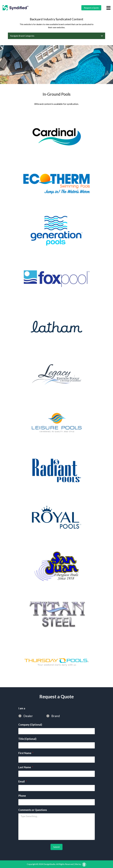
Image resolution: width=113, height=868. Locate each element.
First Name (26, 753)
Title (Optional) (27, 739)
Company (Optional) (30, 725)
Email (23, 781)
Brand (56, 716)
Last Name (26, 767)
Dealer (28, 716)
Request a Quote (91, 8)
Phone (22, 796)
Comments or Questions (33, 810)
